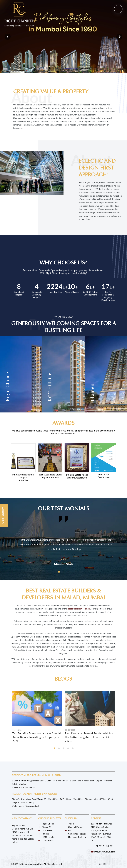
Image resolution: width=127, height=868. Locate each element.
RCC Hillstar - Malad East (72, 799)
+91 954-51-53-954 (104, 846)
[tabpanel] (64, 540)
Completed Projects (76, 834)
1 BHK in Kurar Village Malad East (28, 781)
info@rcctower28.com (104, 852)
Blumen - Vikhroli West (96, 799)
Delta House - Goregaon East (26, 806)
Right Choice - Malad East (24, 799)
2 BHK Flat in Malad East (57, 781)
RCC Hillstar (46, 830)
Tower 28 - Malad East (48, 799)
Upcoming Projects (75, 837)
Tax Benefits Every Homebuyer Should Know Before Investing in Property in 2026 (37, 737)
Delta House (46, 840)
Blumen (44, 834)
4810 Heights (47, 837)
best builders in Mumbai (79, 609)
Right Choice (46, 824)
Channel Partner (74, 827)
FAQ (69, 830)
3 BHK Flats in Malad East (82, 781)
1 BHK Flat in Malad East (24, 787)
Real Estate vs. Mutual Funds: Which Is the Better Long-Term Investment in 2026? (89, 737)
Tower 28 (45, 827)
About (69, 824)
